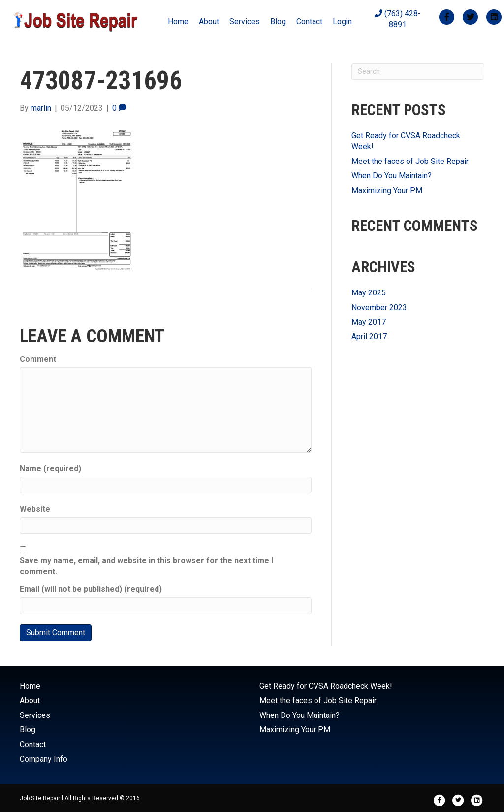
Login (342, 21)
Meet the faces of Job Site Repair (410, 161)
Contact (309, 21)
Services (245, 21)
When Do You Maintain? (392, 176)
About (209, 21)
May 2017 (369, 322)
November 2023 (379, 308)
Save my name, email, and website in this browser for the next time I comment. (146, 566)
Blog (278, 21)
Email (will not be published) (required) (91, 589)
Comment (38, 359)
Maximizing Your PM (387, 190)
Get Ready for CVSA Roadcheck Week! (326, 686)
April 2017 (369, 337)
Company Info (44, 759)
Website (35, 509)
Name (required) (50, 469)
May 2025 (369, 293)
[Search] (418, 71)
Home (178, 21)
